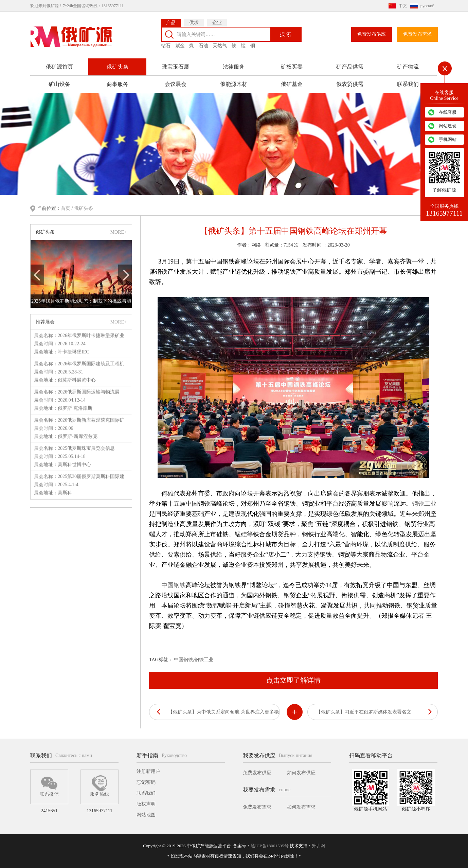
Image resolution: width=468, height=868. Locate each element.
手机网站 (448, 139)
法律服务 (234, 63)
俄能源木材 (234, 80)
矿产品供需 (350, 63)
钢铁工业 (424, 503)
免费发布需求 (417, 30)
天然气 (220, 42)
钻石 (166, 42)
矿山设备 (59, 80)
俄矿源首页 (59, 63)
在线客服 (448, 112)
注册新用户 (148, 771)
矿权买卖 (292, 63)
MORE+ (119, 231)
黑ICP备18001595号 (269, 846)
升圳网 (318, 846)
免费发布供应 (372, 30)
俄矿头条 (118, 63)
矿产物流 (408, 63)
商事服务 (118, 80)
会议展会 (176, 80)
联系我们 (408, 80)
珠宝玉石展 (176, 63)
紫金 (180, 42)
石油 (203, 42)
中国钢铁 (174, 584)
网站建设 (448, 126)
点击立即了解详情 (293, 680)
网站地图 (146, 815)
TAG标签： (161, 659)
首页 (66, 208)
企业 (217, 19)
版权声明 (146, 804)
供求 (194, 19)
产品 (171, 19)
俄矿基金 (292, 80)
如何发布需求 (301, 807)
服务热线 (100, 786)
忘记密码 (146, 782)
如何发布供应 (301, 773)
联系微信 (49, 786)
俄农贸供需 (350, 80)
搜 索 (286, 30)
